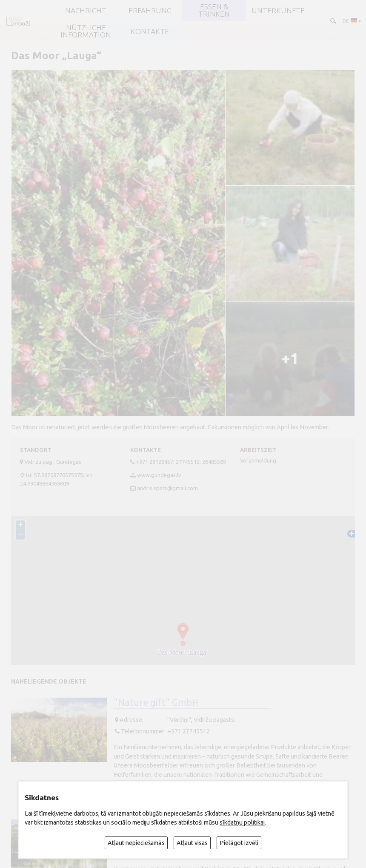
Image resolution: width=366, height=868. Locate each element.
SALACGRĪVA (137, 33)
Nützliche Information (86, 31)
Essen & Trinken (214, 10)
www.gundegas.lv (159, 475)
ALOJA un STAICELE (320, 33)
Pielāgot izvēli (239, 843)
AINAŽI (46, 33)
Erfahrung (150, 10)
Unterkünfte (278, 10)
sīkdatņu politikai (242, 822)
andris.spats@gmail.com (167, 488)
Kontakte (150, 31)
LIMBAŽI (229, 33)
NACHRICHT (86, 10)
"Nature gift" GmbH (156, 702)
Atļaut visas (192, 843)
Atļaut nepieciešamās (136, 843)
